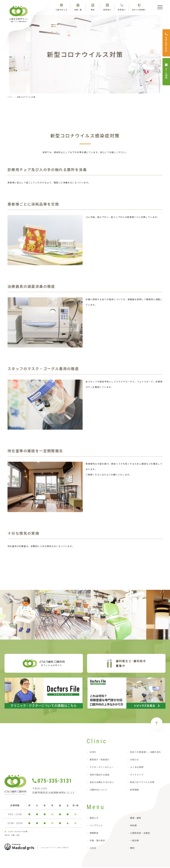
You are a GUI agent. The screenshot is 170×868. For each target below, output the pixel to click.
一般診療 (134, 841)
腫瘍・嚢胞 (136, 819)
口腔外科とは (61, 10)
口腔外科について (99, 790)
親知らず (94, 819)
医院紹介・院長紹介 (100, 760)
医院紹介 (107, 10)
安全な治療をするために (102, 783)
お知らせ (134, 760)
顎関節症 (94, 834)
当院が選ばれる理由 (100, 775)
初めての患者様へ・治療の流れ (146, 753)
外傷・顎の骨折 (97, 841)
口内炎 (93, 849)
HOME (10, 97)
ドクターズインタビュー (102, 768)
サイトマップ (137, 775)
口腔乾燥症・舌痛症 (140, 834)
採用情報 (134, 790)
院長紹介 (122, 10)
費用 (93, 10)
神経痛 (133, 826)
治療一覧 (78, 10)
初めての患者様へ (139, 10)
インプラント (96, 826)
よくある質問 (137, 768)
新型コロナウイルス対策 (142, 783)
